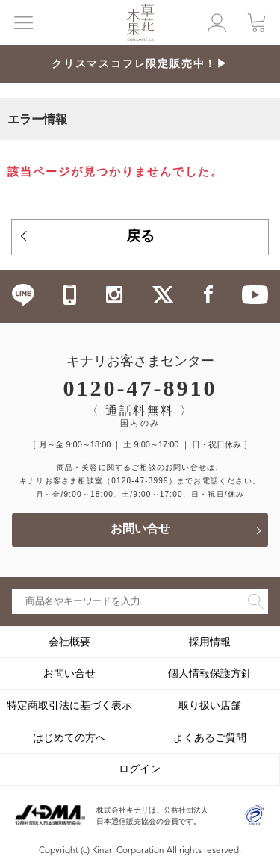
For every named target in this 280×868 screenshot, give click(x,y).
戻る (140, 237)
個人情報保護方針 (210, 673)
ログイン (140, 769)
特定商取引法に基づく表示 (69, 705)
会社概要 (69, 642)
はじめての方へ (69, 737)
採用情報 (210, 642)
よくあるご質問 (210, 737)
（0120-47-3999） (140, 481)
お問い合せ (140, 530)
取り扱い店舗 (210, 705)
